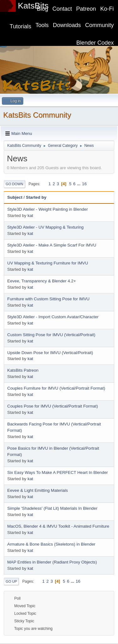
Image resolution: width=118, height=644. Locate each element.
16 (84, 184)
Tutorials (20, 26)
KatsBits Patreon (23, 370)
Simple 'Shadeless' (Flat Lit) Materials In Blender (52, 508)
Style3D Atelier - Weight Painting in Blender (48, 209)
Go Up (11, 581)
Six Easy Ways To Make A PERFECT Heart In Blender (58, 472)
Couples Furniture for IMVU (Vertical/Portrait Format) (56, 388)
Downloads (67, 25)
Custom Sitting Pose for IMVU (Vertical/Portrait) (51, 335)
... (79, 184)
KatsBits (33, 6)
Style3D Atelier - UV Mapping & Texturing (45, 227)
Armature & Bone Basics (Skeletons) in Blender (51, 544)
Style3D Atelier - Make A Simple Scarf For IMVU (52, 245)
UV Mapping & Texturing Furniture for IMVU (48, 263)
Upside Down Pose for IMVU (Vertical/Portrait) (50, 353)
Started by (36, 197)
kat (30, 216)
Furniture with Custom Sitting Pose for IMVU (48, 299)
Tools (42, 25)
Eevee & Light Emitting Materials (38, 490)
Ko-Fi (107, 9)
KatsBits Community (37, 115)
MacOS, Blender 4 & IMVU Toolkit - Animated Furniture (58, 526)
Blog (42, 9)
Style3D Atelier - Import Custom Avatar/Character (53, 317)
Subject (15, 197)
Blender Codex (95, 43)
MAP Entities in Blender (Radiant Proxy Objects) (52, 562)
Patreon (86, 9)
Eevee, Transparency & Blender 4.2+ (42, 281)
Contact (62, 9)
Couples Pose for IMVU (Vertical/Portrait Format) (53, 406)
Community (100, 25)
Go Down (14, 184)
